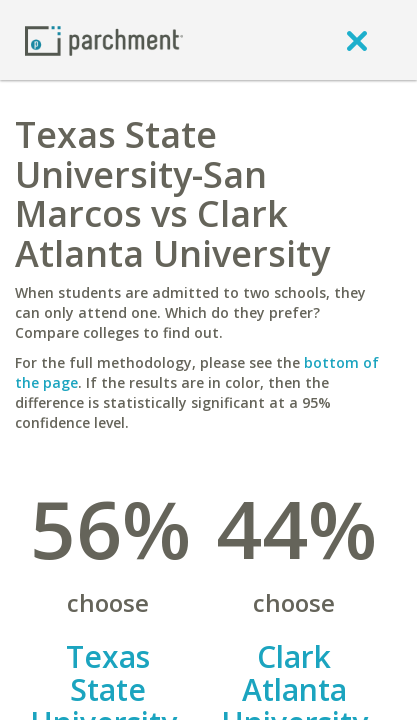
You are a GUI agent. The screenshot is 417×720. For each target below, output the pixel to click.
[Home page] (104, 39)
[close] (357, 40)
